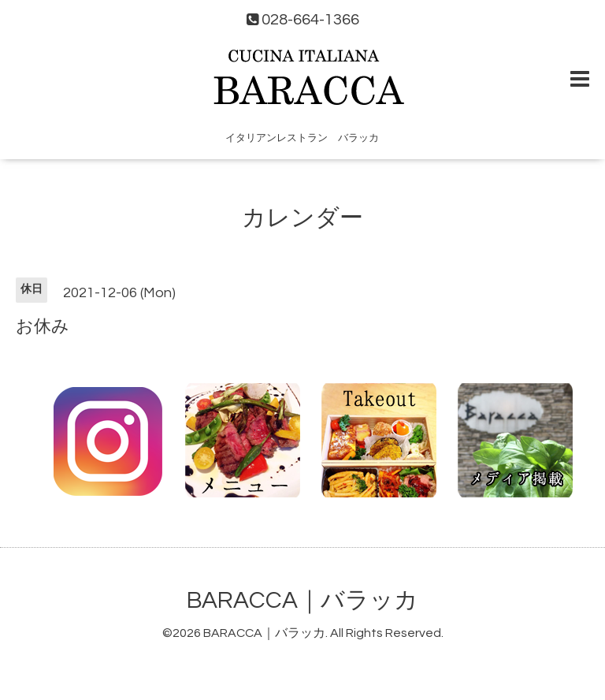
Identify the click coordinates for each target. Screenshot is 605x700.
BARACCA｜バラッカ (302, 600)
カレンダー (302, 218)
